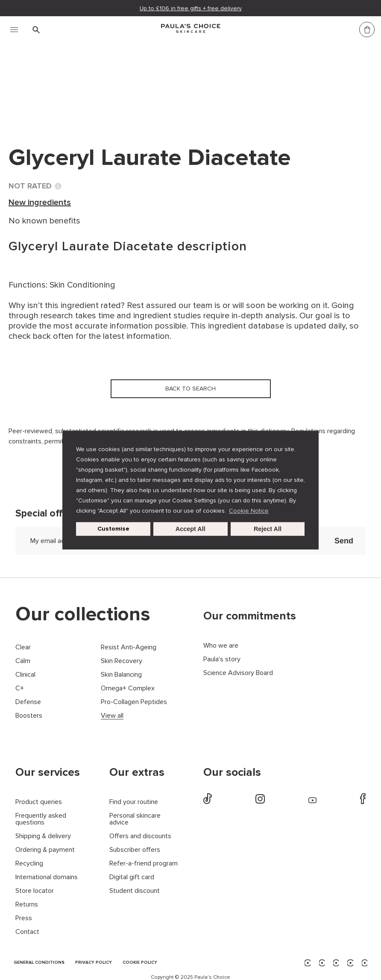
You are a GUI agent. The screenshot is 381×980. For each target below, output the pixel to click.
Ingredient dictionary (52, 85)
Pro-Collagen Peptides (134, 702)
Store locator (35, 891)
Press (24, 918)
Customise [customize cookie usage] (113, 529)
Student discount (135, 891)
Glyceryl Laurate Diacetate (221, 85)
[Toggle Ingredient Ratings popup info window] (58, 186)
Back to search (49, 102)
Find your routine (134, 802)
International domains (47, 877)
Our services (48, 772)
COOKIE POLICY (140, 963)
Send (344, 541)
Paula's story (222, 659)
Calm (23, 661)
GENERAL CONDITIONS (39, 963)
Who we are (221, 646)
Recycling (29, 864)
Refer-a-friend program (144, 864)
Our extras (137, 772)
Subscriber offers (135, 850)
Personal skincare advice (135, 819)
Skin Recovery (122, 661)
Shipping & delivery (43, 836)
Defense (28, 702)
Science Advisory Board (238, 673)
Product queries (39, 802)
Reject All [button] (268, 529)
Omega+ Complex (128, 688)
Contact (27, 932)
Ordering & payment (45, 850)
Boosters (29, 716)
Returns (27, 905)
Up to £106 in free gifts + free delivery (191, 8)
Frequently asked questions (41, 819)
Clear (23, 647)
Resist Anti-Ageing (129, 647)
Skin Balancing (121, 675)
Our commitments (250, 616)
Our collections (83, 614)
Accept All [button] (190, 529)
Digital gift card (132, 877)
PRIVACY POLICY (94, 963)
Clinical (25, 675)
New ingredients (130, 85)
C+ (20, 688)
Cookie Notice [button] (249, 511)
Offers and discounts (140, 836)
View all (112, 716)
